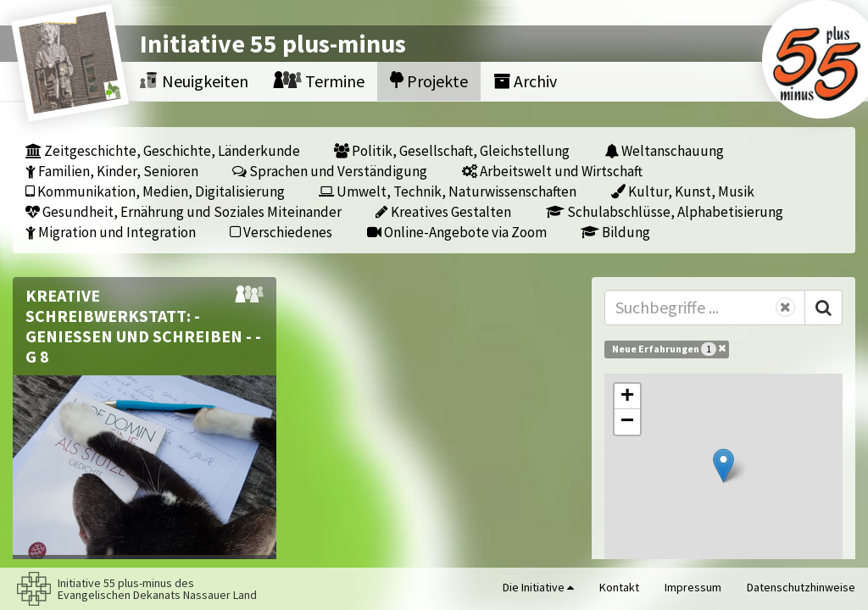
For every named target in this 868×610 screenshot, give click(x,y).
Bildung (615, 232)
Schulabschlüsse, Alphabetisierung (665, 211)
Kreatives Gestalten (443, 211)
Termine (319, 81)
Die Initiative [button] (538, 587)
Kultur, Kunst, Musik (683, 191)
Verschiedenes (281, 232)
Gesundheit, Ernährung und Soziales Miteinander (184, 211)
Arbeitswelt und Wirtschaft (552, 171)
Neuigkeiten (194, 81)
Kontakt (619, 587)
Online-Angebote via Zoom (457, 232)
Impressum (693, 587)
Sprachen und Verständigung (330, 171)
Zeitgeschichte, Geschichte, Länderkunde (163, 150)
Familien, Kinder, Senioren (112, 171)
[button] (723, 466)
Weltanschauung (664, 150)
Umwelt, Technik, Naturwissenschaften (448, 191)
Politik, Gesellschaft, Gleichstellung (452, 150)
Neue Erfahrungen (669, 348)
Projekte (429, 81)
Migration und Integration (111, 232)
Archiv (525, 81)
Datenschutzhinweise (801, 587)
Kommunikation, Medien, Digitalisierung (155, 191)
